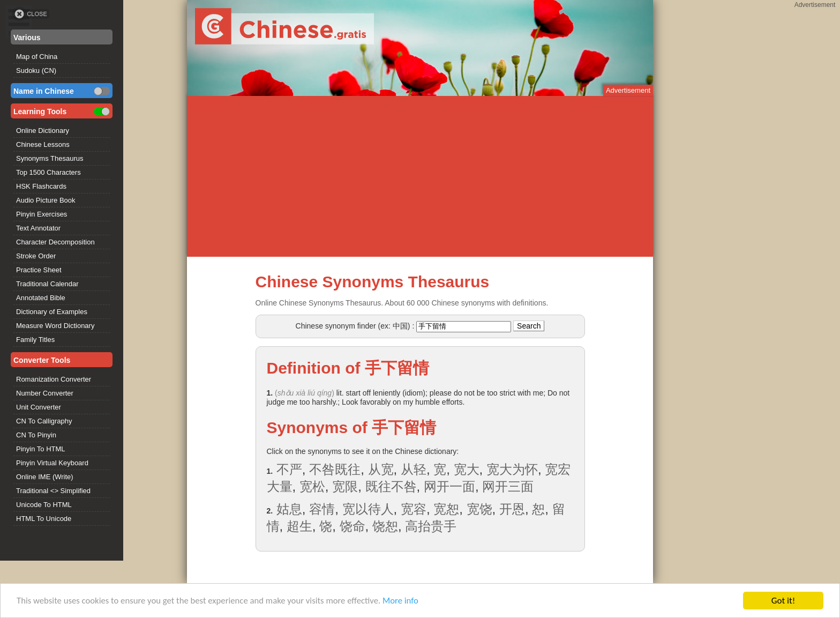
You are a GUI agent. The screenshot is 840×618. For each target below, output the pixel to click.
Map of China (37, 57)
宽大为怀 (512, 469)
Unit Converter (39, 407)
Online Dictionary (43, 131)
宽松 (312, 486)
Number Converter (45, 393)
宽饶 (479, 509)
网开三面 (508, 486)
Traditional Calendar (47, 284)
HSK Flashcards (41, 186)
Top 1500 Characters (48, 172)
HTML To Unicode (44, 519)
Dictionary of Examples (52, 312)
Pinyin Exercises (42, 214)
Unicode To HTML (44, 505)
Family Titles (35, 340)
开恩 (512, 509)
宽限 (345, 486)
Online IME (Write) (45, 477)
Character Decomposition (55, 242)
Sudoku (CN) (36, 70)
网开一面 (449, 486)
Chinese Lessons (43, 144)
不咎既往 (335, 469)
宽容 (414, 509)
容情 (322, 509)
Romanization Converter (54, 379)
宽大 (467, 469)
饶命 (352, 526)
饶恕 (385, 526)
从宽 (381, 469)
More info (408, 602)
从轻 (414, 469)
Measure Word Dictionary (55, 326)
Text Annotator (38, 228)
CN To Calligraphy (44, 421)
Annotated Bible (41, 298)
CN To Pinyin (36, 435)
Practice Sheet (39, 270)
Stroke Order (36, 256)
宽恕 (446, 509)
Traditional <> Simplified (53, 491)
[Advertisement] (420, 176)
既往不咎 (391, 486)
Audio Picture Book (46, 200)
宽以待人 (368, 509)
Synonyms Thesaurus (50, 158)
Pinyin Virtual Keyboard (52, 463)
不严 (289, 469)
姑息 (289, 509)
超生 (299, 526)
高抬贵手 (431, 526)
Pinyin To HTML (41, 449)
